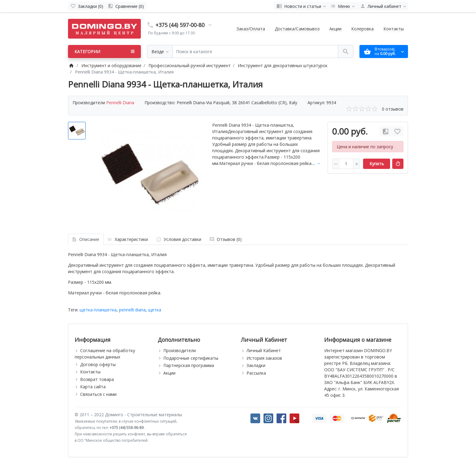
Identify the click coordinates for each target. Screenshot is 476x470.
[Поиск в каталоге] (255, 51)
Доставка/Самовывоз (297, 29)
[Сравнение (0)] (126, 6)
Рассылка (256, 373)
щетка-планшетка (98, 310)
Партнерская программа (189, 365)
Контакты (394, 29)
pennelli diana (132, 310)
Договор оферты (98, 364)
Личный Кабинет (264, 350)
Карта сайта (93, 387)
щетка (155, 310)
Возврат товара (97, 379)
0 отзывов (393, 109)
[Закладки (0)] (87, 6)
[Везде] (160, 51)
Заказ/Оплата (251, 29)
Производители (180, 350)
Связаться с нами (98, 394)
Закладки (256, 365)
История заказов (264, 358)
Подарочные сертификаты (191, 358)
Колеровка (362, 29)
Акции (335, 29)
